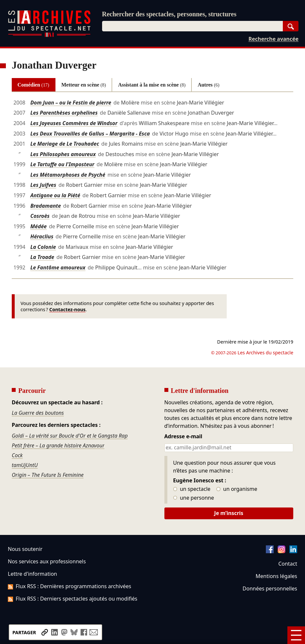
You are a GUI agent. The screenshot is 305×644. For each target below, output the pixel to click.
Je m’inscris (229, 513)
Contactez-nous (67, 309)
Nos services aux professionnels (47, 561)
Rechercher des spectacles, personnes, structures (169, 14)
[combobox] (193, 26)
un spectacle (192, 489)
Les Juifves (43, 185)
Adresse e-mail (183, 437)
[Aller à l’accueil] (49, 35)
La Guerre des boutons (38, 413)
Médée (38, 226)
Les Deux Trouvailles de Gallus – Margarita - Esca (90, 134)
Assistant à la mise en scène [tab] (152, 85)
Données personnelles (270, 588)
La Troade (42, 257)
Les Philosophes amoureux (63, 154)
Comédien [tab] (33, 85)
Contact (288, 564)
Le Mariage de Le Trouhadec (65, 144)
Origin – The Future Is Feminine (48, 475)
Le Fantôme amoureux (58, 267)
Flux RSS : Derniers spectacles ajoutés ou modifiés (73, 599)
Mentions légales (276, 576)
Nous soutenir (25, 549)
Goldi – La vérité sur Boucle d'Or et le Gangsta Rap (70, 436)
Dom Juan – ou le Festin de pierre (71, 103)
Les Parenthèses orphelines (64, 113)
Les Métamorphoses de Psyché (68, 175)
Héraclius (42, 236)
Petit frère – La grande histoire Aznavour (58, 445)
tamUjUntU (25, 465)
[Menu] (296, 635)
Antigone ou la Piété (55, 195)
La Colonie (43, 247)
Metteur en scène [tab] (84, 85)
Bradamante (46, 206)
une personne (194, 498)
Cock (17, 455)
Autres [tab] (209, 85)
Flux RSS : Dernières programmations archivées (69, 586)
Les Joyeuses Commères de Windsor (74, 123)
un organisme (237, 489)
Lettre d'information (32, 574)
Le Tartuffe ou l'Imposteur (62, 164)
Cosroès (40, 216)
